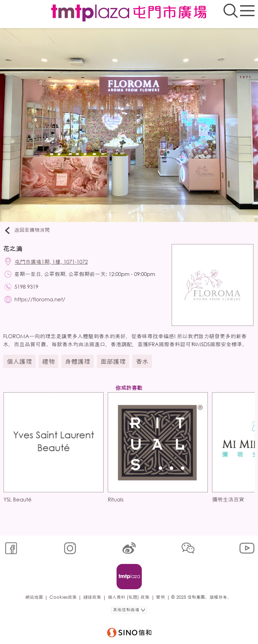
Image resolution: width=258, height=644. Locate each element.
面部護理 (113, 361)
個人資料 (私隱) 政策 (129, 597)
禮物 (48, 361)
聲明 (161, 597)
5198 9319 (26, 287)
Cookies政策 (63, 597)
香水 (142, 361)
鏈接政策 (92, 597)
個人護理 (19, 361)
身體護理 (78, 361)
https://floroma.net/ (40, 299)
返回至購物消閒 (27, 230)
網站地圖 (34, 597)
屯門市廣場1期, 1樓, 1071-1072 (51, 262)
